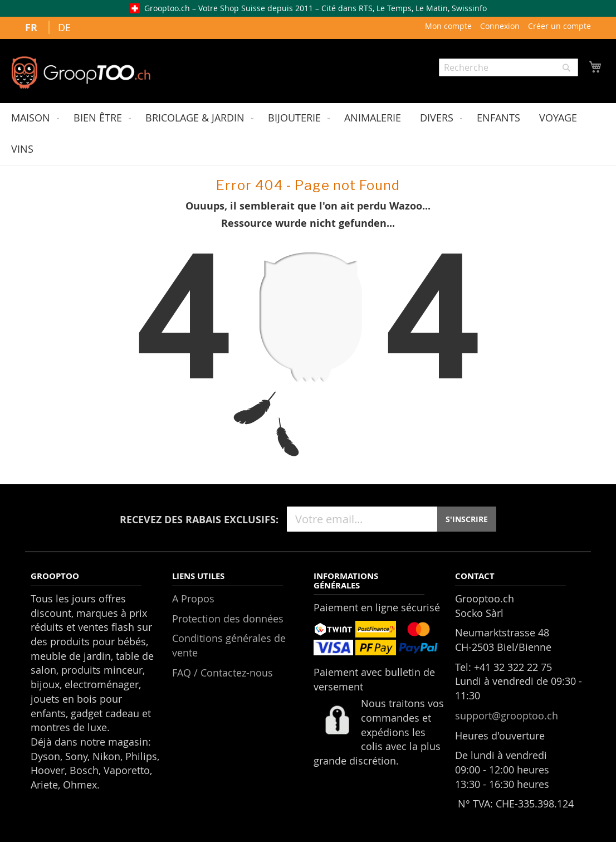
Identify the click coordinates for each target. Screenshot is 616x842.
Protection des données (228, 619)
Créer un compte (559, 26)
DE (64, 27)
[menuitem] (33, 119)
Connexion (500, 26)
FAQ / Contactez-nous (223, 673)
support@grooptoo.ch (507, 716)
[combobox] (509, 67)
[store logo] (81, 72)
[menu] (308, 134)
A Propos (193, 598)
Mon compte (448, 26)
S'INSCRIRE (467, 519)
